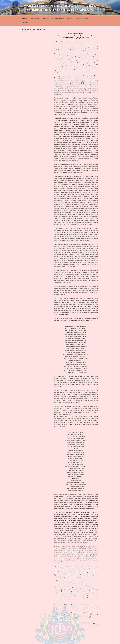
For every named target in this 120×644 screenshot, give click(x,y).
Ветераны (70, 19)
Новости (25, 19)
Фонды (46, 19)
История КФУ (36, 19)
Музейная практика (83, 19)
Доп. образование (58, 19)
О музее (25, 23)
